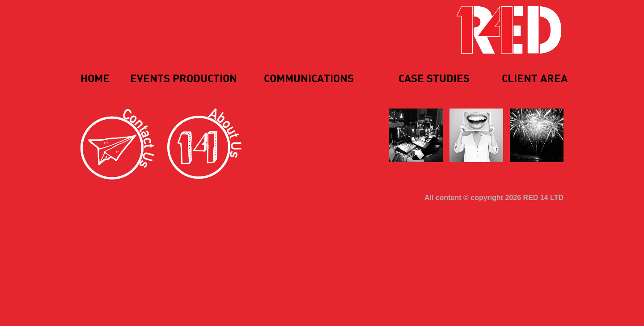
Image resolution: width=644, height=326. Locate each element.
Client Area (535, 79)
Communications (309, 79)
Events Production (184, 79)
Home (95, 79)
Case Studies (434, 79)
